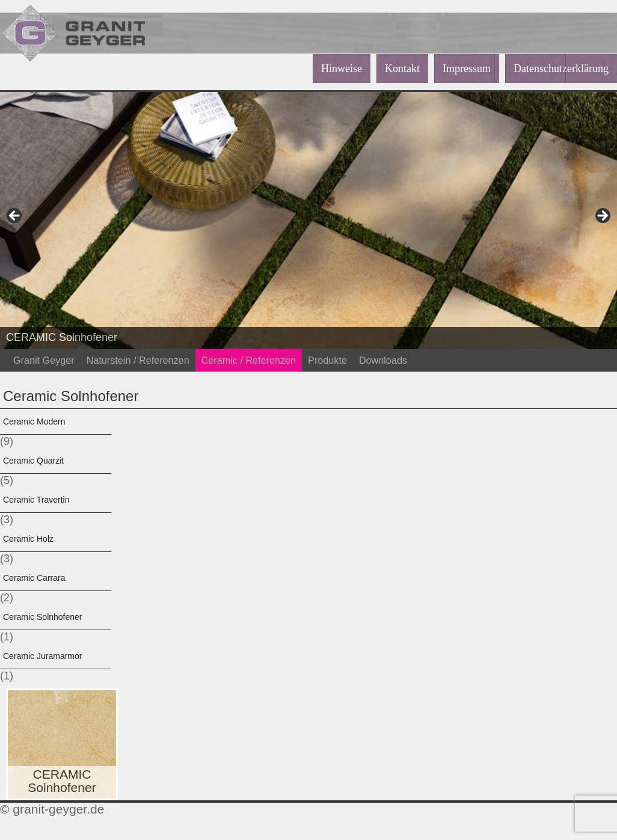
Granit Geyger (44, 360)
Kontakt (402, 69)
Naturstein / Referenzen (138, 360)
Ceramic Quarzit (33, 461)
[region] (308, 219)
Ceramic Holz (28, 539)
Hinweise (342, 69)
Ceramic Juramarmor (42, 656)
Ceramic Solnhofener (43, 617)
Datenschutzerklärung (561, 69)
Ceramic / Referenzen (249, 360)
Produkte (327, 360)
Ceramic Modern (34, 422)
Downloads (383, 360)
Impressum (467, 69)
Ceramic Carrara (34, 578)
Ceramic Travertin (36, 500)
